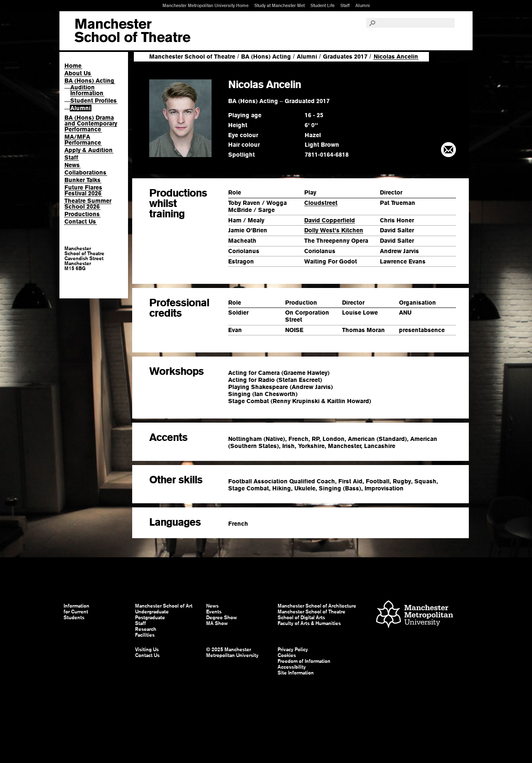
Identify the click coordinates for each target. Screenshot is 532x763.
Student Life (323, 5)
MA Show (217, 623)
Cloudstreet (321, 203)
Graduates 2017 (345, 57)
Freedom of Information (304, 661)
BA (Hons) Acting (89, 81)
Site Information (296, 673)
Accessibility (292, 667)
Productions (82, 214)
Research (146, 629)
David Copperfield (330, 220)
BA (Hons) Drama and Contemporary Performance (91, 123)
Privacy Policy (293, 650)
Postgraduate (150, 618)
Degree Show (222, 618)
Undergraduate (152, 612)
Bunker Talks (83, 180)
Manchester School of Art (132, 31)
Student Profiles (94, 101)
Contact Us (80, 222)
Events (214, 612)
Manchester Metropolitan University (415, 615)
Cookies (287, 655)
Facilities (145, 635)
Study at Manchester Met (280, 5)
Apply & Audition (89, 150)
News (72, 165)
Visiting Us (147, 650)
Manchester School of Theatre (192, 57)
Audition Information (87, 90)
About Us (78, 73)
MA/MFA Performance (83, 140)
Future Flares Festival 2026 (83, 190)
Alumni (363, 5)
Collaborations (85, 172)
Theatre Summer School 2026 (88, 204)
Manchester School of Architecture (317, 606)
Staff (345, 5)
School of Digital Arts (301, 618)
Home (73, 66)
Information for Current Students (76, 612)
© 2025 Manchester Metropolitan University (232, 652)
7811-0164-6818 (327, 155)
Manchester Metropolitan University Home (206, 5)
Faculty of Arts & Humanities (309, 623)
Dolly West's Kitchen (334, 230)
